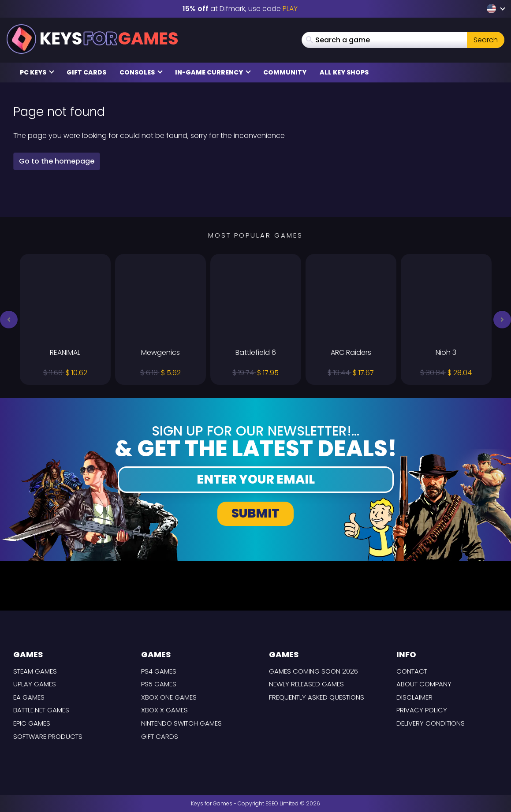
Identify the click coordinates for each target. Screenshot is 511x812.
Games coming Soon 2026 (313, 671)
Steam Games (35, 671)
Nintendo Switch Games (181, 723)
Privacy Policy (422, 710)
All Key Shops (344, 72)
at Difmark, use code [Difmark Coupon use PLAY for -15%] (240, 9)
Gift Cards (86, 72)
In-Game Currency (213, 72)
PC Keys (37, 72)
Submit (255, 513)
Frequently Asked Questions (317, 697)
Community (285, 72)
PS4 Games (159, 671)
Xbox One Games (169, 697)
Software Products (48, 736)
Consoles (141, 72)
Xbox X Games (164, 710)
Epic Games (32, 723)
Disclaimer (414, 697)
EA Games (29, 697)
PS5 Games (159, 684)
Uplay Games (35, 684)
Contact (412, 671)
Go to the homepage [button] (57, 161)
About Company (424, 684)
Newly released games (306, 684)
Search (486, 40)
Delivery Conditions (431, 723)
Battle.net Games (41, 710)
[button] (9, 320)
